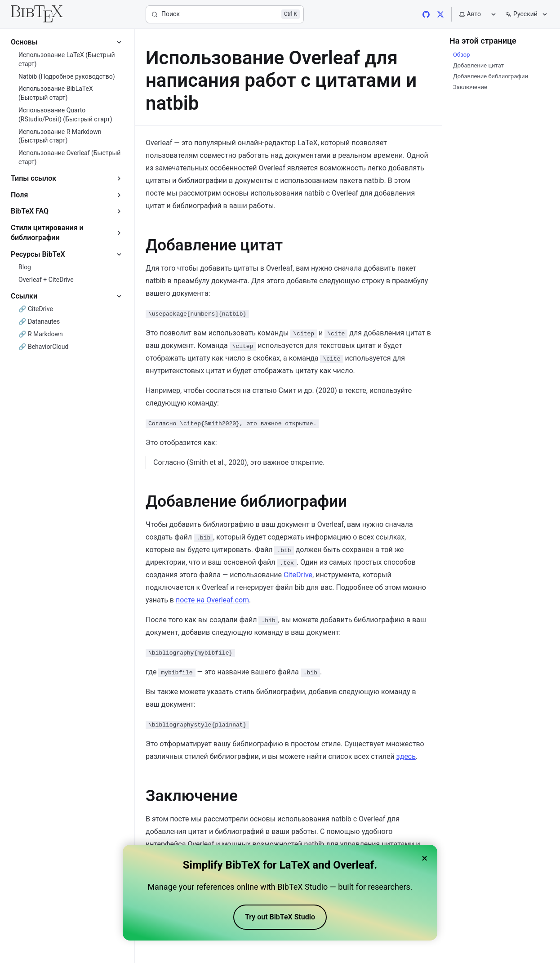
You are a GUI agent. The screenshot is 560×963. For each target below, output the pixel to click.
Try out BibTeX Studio (280, 919)
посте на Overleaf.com (212, 600)
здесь (406, 756)
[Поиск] (225, 14)
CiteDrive (298, 575)
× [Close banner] (424, 860)
